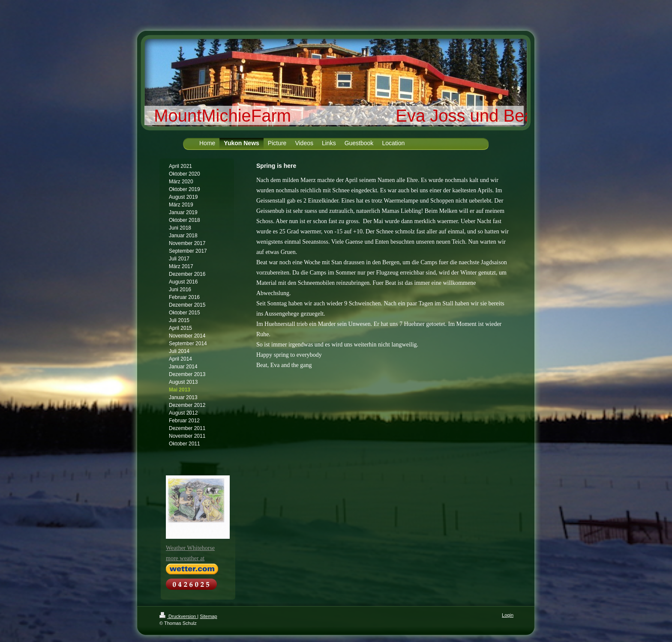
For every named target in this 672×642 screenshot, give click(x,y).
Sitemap (208, 616)
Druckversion (178, 616)
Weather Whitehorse (190, 548)
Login (508, 615)
